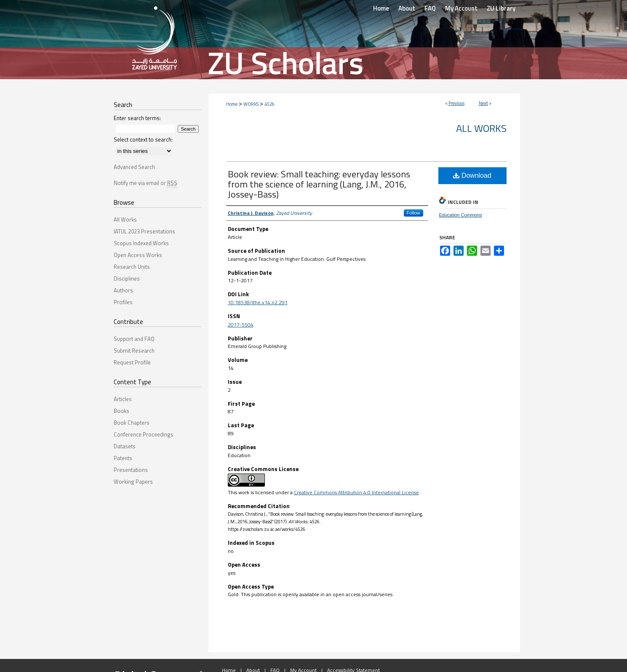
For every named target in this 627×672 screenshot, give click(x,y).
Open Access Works (138, 255)
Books (121, 411)
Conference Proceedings (144, 434)
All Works (481, 128)
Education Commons (461, 215)
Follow (414, 213)
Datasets (125, 446)
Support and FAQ (134, 339)
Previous (456, 103)
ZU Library (501, 8)
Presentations (131, 470)
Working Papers (133, 482)
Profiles (123, 302)
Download (472, 175)
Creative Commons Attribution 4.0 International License (356, 492)
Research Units (132, 267)
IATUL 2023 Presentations (144, 231)
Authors (123, 290)
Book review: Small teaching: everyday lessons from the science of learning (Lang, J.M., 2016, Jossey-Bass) (319, 184)
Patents (123, 458)
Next (483, 103)
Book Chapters (132, 423)
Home (232, 104)
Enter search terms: (137, 118)
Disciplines (127, 278)
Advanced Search (134, 167)
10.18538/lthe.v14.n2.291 (258, 302)
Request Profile (132, 362)
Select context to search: (143, 139)
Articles (123, 399)
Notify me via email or (145, 183)
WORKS (251, 104)
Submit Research (134, 351)
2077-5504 (241, 325)
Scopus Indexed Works (141, 243)
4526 (269, 104)
